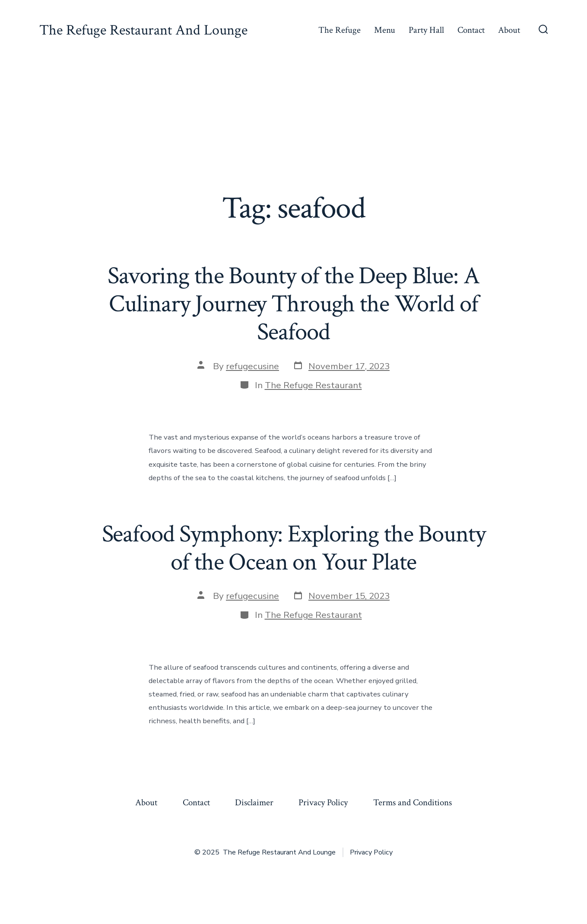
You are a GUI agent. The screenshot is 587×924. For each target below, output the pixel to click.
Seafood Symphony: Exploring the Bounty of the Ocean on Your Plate (294, 548)
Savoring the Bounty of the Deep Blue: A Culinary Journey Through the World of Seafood (293, 304)
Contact (471, 30)
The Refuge (340, 30)
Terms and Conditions (412, 802)
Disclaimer (254, 802)
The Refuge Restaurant (313, 385)
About (509, 30)
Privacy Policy (323, 802)
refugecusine (252, 366)
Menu (385, 30)
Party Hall (426, 30)
